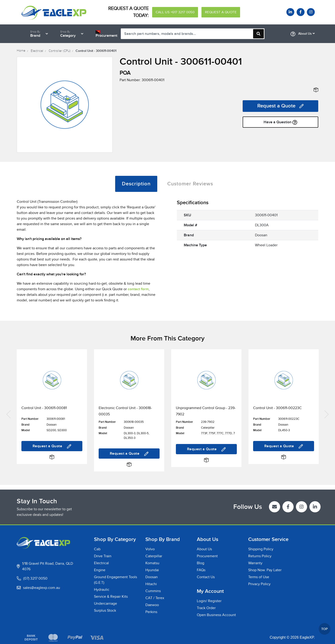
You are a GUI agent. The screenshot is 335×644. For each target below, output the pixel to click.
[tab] (136, 184)
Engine (100, 570)
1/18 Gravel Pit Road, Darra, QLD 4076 (48, 566)
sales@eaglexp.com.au (42, 588)
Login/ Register (209, 601)
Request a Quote (280, 106)
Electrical (101, 563)
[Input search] (193, 34)
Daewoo (152, 605)
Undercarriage (106, 604)
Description (136, 184)
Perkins (151, 612)
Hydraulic (102, 590)
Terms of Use (259, 577)
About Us (303, 34)
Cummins (153, 591)
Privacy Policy (259, 584)
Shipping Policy (261, 549)
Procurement (207, 556)
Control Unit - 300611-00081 (44, 408)
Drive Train (103, 556)
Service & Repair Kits (111, 597)
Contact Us (206, 577)
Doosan (152, 577)
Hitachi (151, 584)
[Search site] (258, 34)
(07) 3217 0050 (35, 578)
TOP (325, 629)
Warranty (255, 563)
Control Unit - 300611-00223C (277, 408)
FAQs (201, 570)
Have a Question (280, 122)
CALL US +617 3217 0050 (175, 12)
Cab (97, 549)
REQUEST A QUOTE (221, 12)
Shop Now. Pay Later (265, 570)
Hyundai (152, 570)
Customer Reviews (190, 184)
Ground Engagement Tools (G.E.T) (116, 580)
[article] (52, 414)
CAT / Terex (155, 598)
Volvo (150, 549)
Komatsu (152, 563)
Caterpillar (154, 556)
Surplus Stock (105, 611)
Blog (201, 563)
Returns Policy (260, 556)
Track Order (206, 608)
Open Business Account (216, 615)
